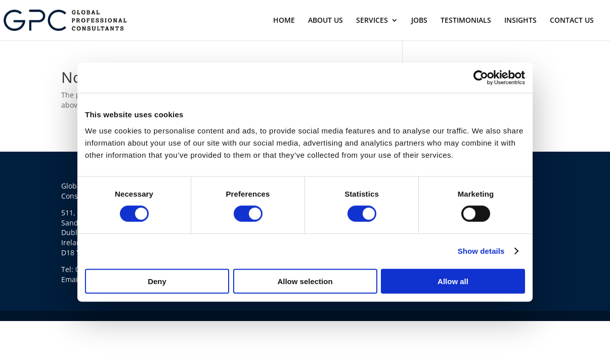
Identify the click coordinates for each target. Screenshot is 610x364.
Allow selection (305, 281)
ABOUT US (325, 21)
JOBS (419, 21)
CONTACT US (572, 21)
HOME (284, 21)
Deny (157, 281)
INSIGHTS (520, 21)
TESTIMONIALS (466, 21)
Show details (481, 251)
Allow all (453, 281)
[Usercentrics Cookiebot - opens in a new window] (481, 78)
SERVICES (372, 21)
